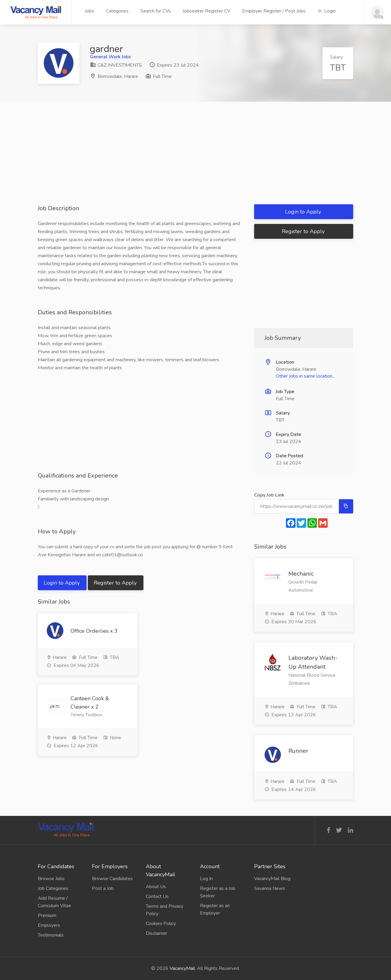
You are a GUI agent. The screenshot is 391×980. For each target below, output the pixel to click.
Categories (117, 11)
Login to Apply (62, 583)
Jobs (89, 11)
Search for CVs (156, 11)
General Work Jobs (110, 57)
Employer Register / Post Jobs (274, 11)
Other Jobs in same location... (305, 376)
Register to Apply (116, 583)
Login (327, 11)
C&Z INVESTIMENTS (116, 65)
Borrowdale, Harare (118, 76)
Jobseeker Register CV (207, 11)
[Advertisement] (195, 163)
